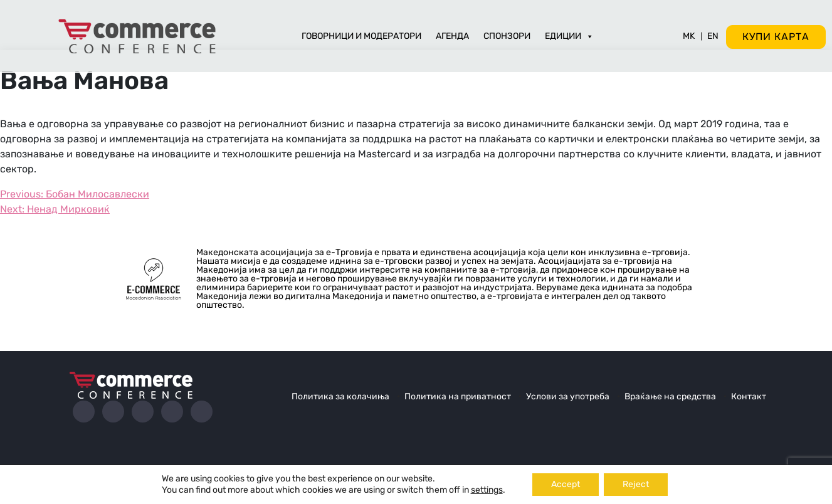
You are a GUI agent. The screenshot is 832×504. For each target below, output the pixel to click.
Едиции (569, 36)
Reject (636, 484)
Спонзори (507, 36)
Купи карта (776, 37)
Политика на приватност (458, 396)
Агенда (452, 36)
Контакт (749, 396)
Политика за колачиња (340, 396)
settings (487, 490)
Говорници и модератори (361, 36)
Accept (566, 484)
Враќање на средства (670, 396)
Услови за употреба (568, 396)
